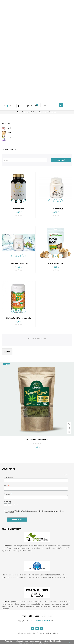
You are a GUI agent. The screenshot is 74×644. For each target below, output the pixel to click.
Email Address (9, 477)
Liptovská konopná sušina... (37, 439)
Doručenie (41, 633)
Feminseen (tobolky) (19, 263)
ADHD (10, 128)
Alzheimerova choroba (15, 141)
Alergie (10, 137)
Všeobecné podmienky (26, 633)
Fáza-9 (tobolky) (56, 209)
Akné (9, 132)
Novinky (7, 352)
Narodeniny (7, 502)
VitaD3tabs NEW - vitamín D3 (18, 318)
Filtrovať (61, 160)
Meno (6, 486)
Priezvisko (8, 494)
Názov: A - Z (26, 160)
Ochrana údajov (52, 633)
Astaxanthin (19, 209)
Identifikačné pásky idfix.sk (11, 602)
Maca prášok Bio (55, 263)
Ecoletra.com (7, 546)
